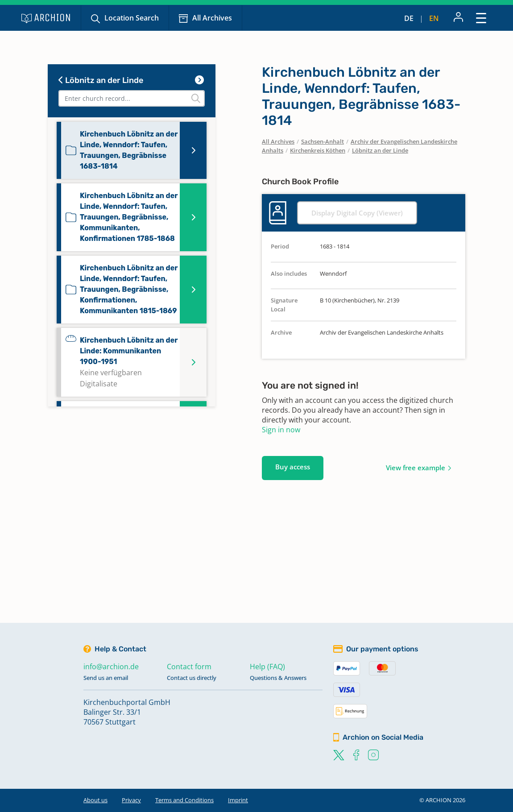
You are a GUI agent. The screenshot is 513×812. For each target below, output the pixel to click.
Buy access (293, 467)
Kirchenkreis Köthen (318, 150)
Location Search (132, 18)
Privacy (131, 800)
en (434, 18)
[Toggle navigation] (481, 18)
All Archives (212, 18)
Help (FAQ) (267, 667)
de (409, 18)
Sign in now (281, 430)
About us (95, 800)
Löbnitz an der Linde (101, 80)
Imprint (238, 800)
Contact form (189, 667)
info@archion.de (111, 667)
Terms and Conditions (184, 800)
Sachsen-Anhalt (323, 141)
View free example (416, 468)
